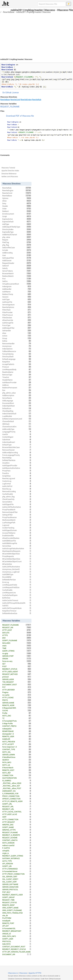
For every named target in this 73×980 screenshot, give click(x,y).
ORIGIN (17, 659)
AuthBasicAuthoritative (17, 468)
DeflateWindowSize (17, 613)
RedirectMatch (17, 276)
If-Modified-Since (17, 757)
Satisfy (17, 268)
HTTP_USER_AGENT (17, 672)
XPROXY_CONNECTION (17, 799)
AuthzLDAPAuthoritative (17, 507)
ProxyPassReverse (17, 517)
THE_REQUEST (17, 682)
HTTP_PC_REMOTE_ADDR (17, 801)
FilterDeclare (17, 318)
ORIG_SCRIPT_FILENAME (17, 910)
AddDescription (17, 395)
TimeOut (17, 377)
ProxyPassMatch (17, 510)
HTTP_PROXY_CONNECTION (17, 874)
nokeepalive (17, 729)
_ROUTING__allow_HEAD (17, 783)
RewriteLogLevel (17, 478)
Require (17, 240)
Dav (17, 390)
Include (17, 250)
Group (17, 338)
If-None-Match (17, 768)
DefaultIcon (17, 408)
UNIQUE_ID (17, 934)
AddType (17, 224)
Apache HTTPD (35, 973)
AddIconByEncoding (17, 452)
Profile (17, 713)
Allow (17, 201)
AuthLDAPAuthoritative (17, 567)
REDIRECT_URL (17, 809)
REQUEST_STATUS (17, 902)
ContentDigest (17, 437)
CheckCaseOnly (17, 499)
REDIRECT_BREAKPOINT (17, 931)
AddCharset (17, 260)
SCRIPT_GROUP (17, 897)
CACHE (17, 710)
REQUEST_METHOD (17, 674)
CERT (17, 817)
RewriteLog (17, 489)
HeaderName (17, 380)
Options (17, 198)
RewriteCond (15, 100)
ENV (17, 638)
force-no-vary (17, 661)
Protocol (17, 367)
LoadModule (17, 416)
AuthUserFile (17, 302)
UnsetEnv (17, 463)
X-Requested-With (17, 708)
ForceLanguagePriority (17, 455)
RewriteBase (9, 12)
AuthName (17, 292)
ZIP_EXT (17, 926)
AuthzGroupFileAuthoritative (17, 548)
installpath (17, 921)
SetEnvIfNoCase (17, 247)
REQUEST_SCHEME (17, 838)
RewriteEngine (26, 100)
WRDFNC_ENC (17, 825)
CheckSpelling (17, 411)
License (15, 93)
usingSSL (17, 851)
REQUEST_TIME (17, 900)
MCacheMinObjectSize (17, 554)
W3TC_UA (17, 765)
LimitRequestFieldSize (17, 587)
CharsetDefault (17, 421)
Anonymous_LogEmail (17, 572)
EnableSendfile (17, 535)
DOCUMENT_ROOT (17, 685)
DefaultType (17, 445)
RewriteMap (17, 458)
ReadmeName (17, 372)
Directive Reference (9, 174)
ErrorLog (17, 582)
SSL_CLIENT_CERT (17, 882)
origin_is (17, 853)
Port (17, 279)
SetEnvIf (17, 266)
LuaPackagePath (17, 523)
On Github (7, 93)
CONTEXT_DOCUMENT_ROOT (17, 947)
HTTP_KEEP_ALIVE (17, 814)
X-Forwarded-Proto (17, 721)
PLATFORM (17, 918)
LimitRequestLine (17, 593)
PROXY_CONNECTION (17, 796)
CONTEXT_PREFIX (17, 726)
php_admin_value (17, 393)
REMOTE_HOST (17, 770)
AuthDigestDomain (17, 530)
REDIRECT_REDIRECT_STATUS (17, 949)
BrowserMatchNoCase (17, 447)
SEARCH (17, 760)
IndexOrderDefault (17, 414)
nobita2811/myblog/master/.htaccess (33, 12)
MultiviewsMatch (17, 520)
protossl (17, 677)
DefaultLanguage (17, 359)
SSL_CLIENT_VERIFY (17, 879)
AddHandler (17, 289)
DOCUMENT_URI (16, 954)
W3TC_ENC (17, 716)
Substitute (17, 439)
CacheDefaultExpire (17, 595)
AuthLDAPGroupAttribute (17, 608)
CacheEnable (17, 590)
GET (17, 664)
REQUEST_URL (17, 806)
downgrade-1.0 (17, 734)
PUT (17, 687)
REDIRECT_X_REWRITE (17, 835)
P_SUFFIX (17, 848)
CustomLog (17, 481)
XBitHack (17, 424)
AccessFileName (17, 533)
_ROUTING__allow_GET (17, 786)
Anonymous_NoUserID (17, 569)
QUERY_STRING (17, 651)
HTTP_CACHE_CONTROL (17, 812)
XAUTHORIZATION (17, 778)
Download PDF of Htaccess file (20, 116)
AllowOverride (17, 320)
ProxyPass (17, 471)
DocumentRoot (17, 403)
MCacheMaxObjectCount (17, 561)
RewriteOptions (17, 307)
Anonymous (17, 346)
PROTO (17, 700)
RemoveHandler (17, 343)
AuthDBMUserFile (17, 541)
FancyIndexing (17, 354)
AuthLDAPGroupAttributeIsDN (17, 603)
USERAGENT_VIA (17, 791)
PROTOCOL (17, 941)
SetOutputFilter (17, 258)
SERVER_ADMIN (17, 755)
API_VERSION (17, 864)
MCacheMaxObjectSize (17, 559)
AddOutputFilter (17, 328)
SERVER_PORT (17, 656)
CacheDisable (17, 494)
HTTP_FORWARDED (17, 869)
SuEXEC (17, 606)
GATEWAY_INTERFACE (17, 858)
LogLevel (17, 525)
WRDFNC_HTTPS (17, 830)
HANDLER (17, 739)
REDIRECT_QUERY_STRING (17, 856)
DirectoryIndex (17, 229)
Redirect (17, 211)
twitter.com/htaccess (10, 177)
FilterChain (17, 310)
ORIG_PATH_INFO (17, 936)
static (17, 646)
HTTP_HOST (17, 630)
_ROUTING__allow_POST (17, 788)
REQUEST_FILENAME (10, 107)
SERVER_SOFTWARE (17, 884)
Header (17, 206)
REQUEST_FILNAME (17, 832)
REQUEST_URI (17, 627)
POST (17, 666)
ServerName (17, 398)
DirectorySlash (17, 356)
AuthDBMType (17, 574)
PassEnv (17, 473)
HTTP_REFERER (17, 690)
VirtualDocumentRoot (17, 284)
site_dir (17, 915)
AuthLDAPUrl (17, 486)
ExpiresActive (17, 219)
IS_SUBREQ (17, 781)
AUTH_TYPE (17, 861)
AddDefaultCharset (17, 235)
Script (17, 216)
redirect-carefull (17, 845)
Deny (17, 203)
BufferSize (17, 598)
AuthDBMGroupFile (17, 543)
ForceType (17, 325)
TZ (17, 718)
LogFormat (17, 484)
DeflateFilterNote (17, 460)
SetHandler (17, 331)
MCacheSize (17, 564)
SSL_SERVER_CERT (17, 877)
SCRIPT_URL (17, 804)
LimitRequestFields (17, 585)
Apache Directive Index (10, 171)
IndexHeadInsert (17, 442)
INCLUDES (17, 643)
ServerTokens (17, 271)
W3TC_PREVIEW (17, 742)
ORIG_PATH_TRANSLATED (17, 913)
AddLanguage (17, 401)
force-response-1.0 (17, 747)
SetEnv (17, 281)
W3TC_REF (17, 773)
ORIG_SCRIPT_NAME (17, 908)
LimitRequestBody (17, 369)
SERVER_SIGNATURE (17, 887)
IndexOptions (17, 349)
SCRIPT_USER (17, 939)
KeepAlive (17, 362)
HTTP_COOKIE (17, 697)
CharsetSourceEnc (17, 427)
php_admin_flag (17, 497)
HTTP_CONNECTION (17, 819)
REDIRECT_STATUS (17, 669)
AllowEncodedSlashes (17, 538)
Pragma (17, 692)
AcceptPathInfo (17, 364)
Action (17, 336)
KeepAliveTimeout (17, 611)
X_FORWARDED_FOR (17, 793)
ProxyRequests (17, 556)
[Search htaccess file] (52, 4)
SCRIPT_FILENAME (17, 640)
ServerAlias (17, 546)
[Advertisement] (37, 35)
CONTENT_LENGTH (17, 840)
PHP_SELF (17, 892)
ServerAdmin (17, 502)
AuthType (17, 299)
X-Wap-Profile (17, 723)
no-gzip (17, 653)
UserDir (17, 434)
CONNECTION (17, 775)
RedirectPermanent (17, 388)
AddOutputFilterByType (17, 227)
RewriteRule (37, 100)
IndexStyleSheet (17, 406)
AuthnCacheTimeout (17, 600)
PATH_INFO (17, 762)
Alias (17, 333)
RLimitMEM (17, 577)
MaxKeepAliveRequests (17, 551)
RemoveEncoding (17, 491)
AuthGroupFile (17, 323)
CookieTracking (17, 528)
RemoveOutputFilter (17, 512)
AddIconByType (17, 429)
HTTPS (17, 635)
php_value (17, 237)
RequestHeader (17, 263)
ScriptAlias (17, 476)
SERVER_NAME (17, 703)
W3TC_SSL (17, 752)
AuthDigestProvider (17, 465)
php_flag (17, 245)
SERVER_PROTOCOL (17, 889)
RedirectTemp (17, 294)
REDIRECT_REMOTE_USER (17, 895)
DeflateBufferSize (17, 580)
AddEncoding (17, 253)
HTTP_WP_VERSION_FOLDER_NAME (17, 952)
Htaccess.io (13, 973)
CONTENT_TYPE (17, 749)
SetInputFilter (17, 515)
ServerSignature (17, 305)
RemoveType (17, 375)
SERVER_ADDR (17, 679)
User (17, 255)
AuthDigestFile (17, 504)
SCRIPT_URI (17, 866)
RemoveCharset (17, 450)
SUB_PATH (17, 944)
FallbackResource (17, 351)
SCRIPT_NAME (17, 827)
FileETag (17, 242)
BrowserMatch (17, 273)
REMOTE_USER (17, 736)
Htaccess (23, 973)
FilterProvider (17, 312)
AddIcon (17, 385)
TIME (17, 648)
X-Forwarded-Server (17, 871)
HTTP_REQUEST (17, 822)
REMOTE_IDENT (17, 905)
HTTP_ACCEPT (17, 744)
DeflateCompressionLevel (17, 419)
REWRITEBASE (17, 731)
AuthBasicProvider (17, 382)
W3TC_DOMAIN (17, 843)
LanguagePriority (17, 432)
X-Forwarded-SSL (17, 928)
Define (17, 341)
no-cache (17, 695)
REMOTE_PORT (17, 923)
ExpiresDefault (17, 222)
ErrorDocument (17, 214)
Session (17, 297)
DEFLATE (17, 633)
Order (17, 209)
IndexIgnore (17, 286)
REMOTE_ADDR (17, 705)
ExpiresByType (17, 232)
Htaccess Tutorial (8, 168)
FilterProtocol (17, 315)
